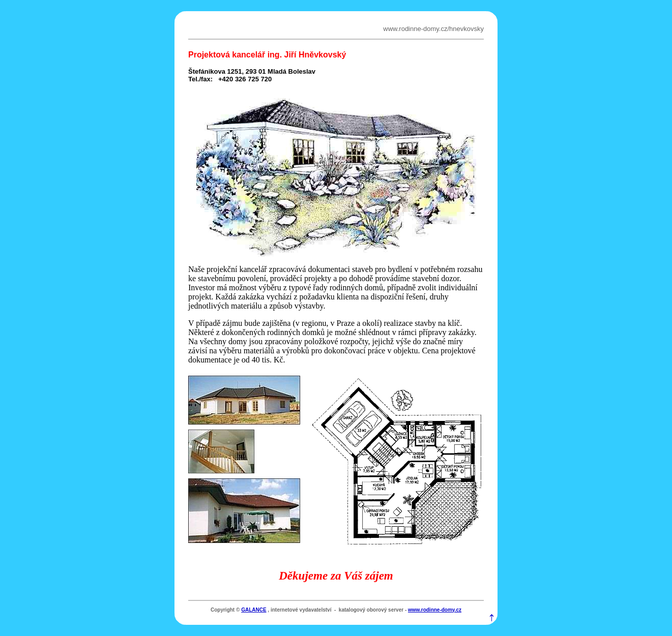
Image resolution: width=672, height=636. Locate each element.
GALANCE (254, 610)
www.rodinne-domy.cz (435, 610)
